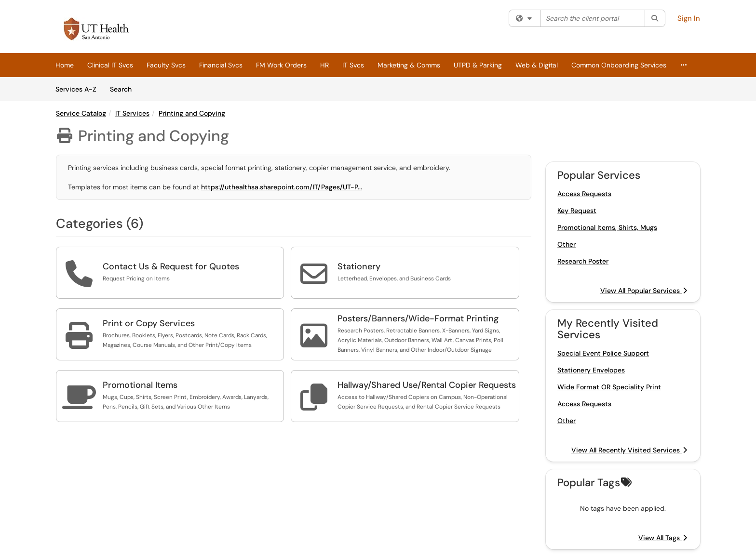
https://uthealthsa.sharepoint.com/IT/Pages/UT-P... (282, 187)
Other (567, 244)
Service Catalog (81, 113)
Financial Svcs (221, 65)
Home (65, 65)
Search (124, 89)
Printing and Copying (192, 113)
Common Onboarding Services (619, 65)
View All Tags (663, 538)
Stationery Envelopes (591, 370)
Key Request (577, 211)
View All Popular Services (644, 291)
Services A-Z (76, 89)
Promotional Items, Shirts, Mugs (607, 227)
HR (324, 65)
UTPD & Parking (478, 65)
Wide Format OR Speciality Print (609, 387)
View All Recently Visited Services (629, 450)
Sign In (689, 18)
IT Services (132, 113)
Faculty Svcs (166, 65)
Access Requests (584, 194)
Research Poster (583, 261)
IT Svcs (353, 65)
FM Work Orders (281, 65)
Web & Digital (537, 65)
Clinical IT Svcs (110, 65)
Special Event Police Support (603, 353)
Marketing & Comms (409, 65)
